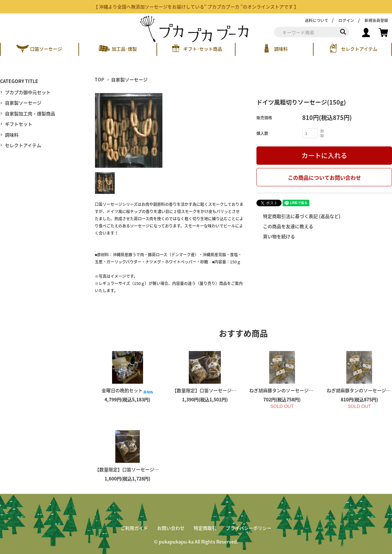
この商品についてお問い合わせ (324, 177)
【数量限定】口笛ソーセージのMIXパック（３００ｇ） (156, 469)
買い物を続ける (278, 236)
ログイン (346, 20)
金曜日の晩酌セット (127, 390)
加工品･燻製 (124, 49)
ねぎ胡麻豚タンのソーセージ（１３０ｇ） (298, 390)
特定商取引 (205, 528)
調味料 (281, 49)
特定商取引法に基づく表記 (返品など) (301, 216)
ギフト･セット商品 (203, 49)
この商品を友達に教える (288, 226)
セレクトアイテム (359, 49)
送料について (317, 20)
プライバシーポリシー (249, 528)
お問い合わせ (171, 528)
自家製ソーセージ (129, 79)
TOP (99, 79)
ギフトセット (19, 124)
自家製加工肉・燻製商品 (30, 113)
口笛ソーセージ (46, 49)
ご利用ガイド (134, 528)
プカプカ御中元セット (28, 92)
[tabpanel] (169, 130)
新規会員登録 (376, 20)
